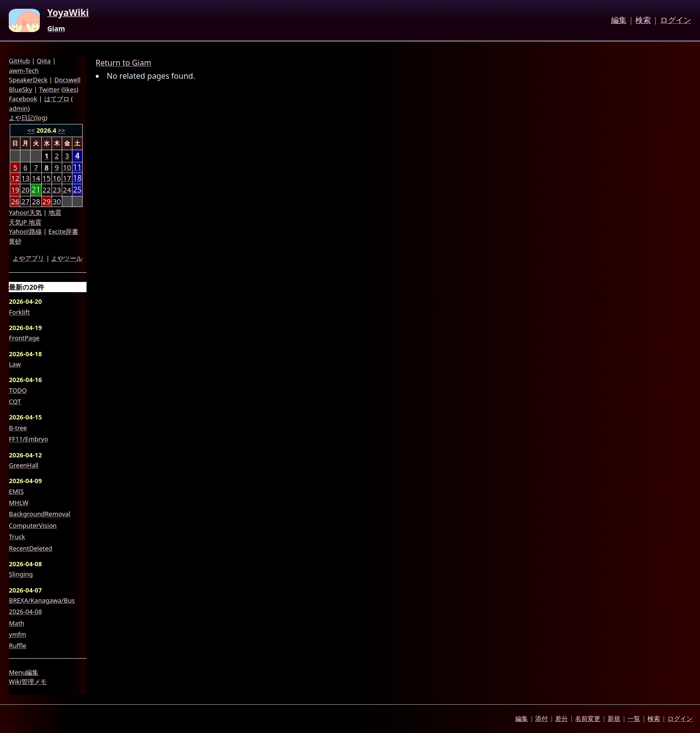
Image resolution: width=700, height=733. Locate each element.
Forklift (19, 312)
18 (77, 178)
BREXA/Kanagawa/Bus (42, 600)
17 (67, 178)
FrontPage (24, 338)
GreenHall (24, 465)
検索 (643, 20)
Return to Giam (124, 63)
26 (15, 201)
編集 (619, 20)
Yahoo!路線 (25, 231)
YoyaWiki (68, 13)
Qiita (44, 61)
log (41, 118)
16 (57, 178)
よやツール (67, 258)
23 (57, 190)
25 (77, 190)
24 (67, 190)
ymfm (17, 634)
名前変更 (588, 718)
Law (15, 364)
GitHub (19, 61)
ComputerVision (33, 525)
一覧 (634, 718)
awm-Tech (24, 70)
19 (15, 190)
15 (46, 178)
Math (17, 623)
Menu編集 (24, 672)
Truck (17, 537)
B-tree (18, 428)
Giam (56, 29)
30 (57, 201)
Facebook (23, 99)
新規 (614, 718)
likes (70, 89)
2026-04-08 (25, 611)
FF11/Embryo (28, 439)
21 (36, 190)
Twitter (49, 89)
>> (61, 130)
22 (46, 190)
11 (77, 167)
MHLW (18, 503)
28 (36, 201)
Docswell (68, 80)
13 (26, 178)
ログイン (676, 20)
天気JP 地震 (25, 222)
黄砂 (15, 241)
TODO (18, 390)
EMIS (16, 491)
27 (26, 201)
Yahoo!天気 (25, 212)
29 (46, 201)
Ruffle (17, 646)
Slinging (21, 574)
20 (26, 190)
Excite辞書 (63, 231)
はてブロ (57, 99)
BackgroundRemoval (39, 514)
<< (31, 130)
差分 (561, 718)
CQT (15, 401)
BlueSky (20, 89)
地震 (55, 212)
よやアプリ (28, 258)
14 (36, 178)
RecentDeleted (30, 548)
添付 (542, 718)
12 (15, 178)
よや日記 (21, 118)
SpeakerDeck (28, 80)
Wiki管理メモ (28, 681)
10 (67, 167)
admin (18, 108)
